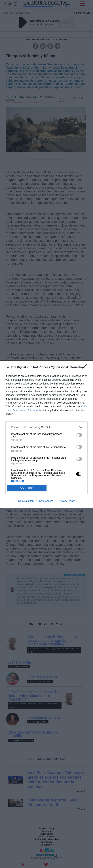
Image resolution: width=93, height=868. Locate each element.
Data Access (46, 501)
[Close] (86, 367)
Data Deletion (26, 501)
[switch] (79, 435)
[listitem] (46, 427)
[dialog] (46, 434)
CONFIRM (27, 488)
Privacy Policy (67, 501)
